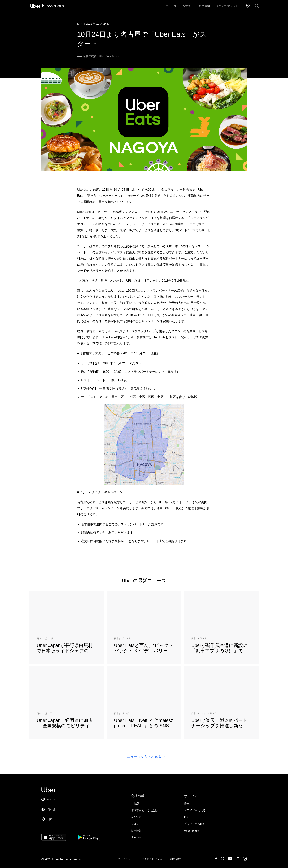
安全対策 (136, 817)
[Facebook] (216, 859)
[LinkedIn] (238, 859)
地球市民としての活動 (144, 810)
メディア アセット (227, 6)
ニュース (171, 6)
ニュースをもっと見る (144, 757)
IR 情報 (135, 804)
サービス (191, 796)
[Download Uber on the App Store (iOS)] (54, 840)
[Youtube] (230, 859)
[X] (223, 859)
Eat (186, 817)
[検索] (257, 6)
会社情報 (138, 796)
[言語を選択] (62, 810)
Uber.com (137, 837)
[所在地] (248, 6)
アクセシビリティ (152, 859)
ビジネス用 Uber (194, 824)
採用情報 (136, 831)
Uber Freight (192, 831)
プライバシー (125, 859)
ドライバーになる (195, 810)
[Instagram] (245, 859)
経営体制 (204, 6)
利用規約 (176, 859)
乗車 (187, 804)
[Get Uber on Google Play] (88, 840)
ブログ (135, 824)
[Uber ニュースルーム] (47, 6)
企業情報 (188, 6)
